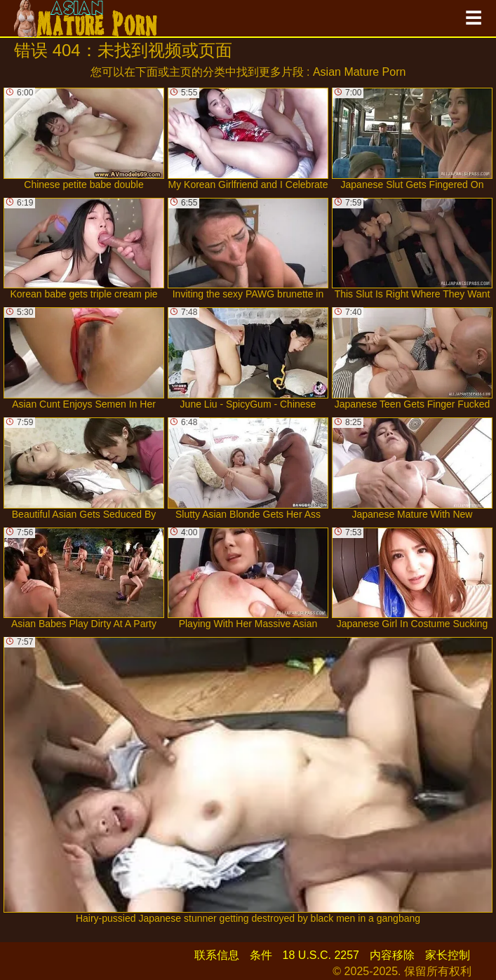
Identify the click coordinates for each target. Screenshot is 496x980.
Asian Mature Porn (360, 72)
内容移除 (392, 955)
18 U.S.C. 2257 (321, 955)
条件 (261, 955)
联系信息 (217, 955)
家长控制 (448, 955)
